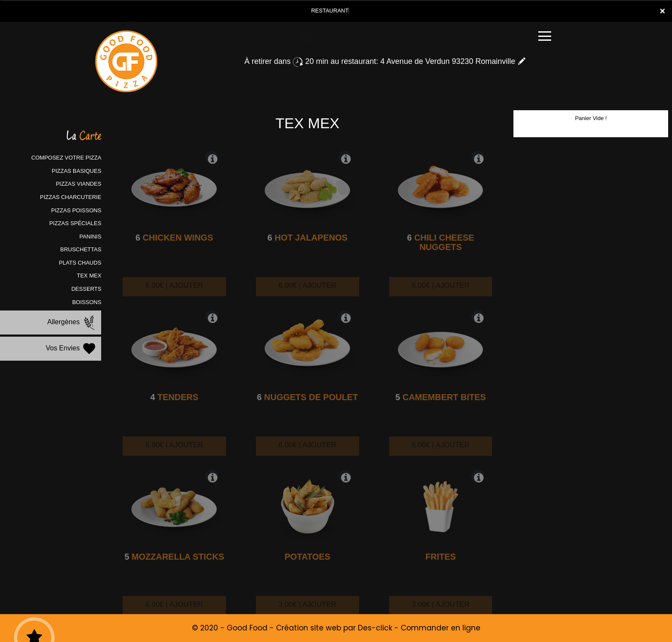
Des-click (375, 628)
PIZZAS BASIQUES (77, 171)
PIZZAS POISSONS (76, 210)
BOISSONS (87, 302)
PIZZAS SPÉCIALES (75, 223)
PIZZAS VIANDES (78, 184)
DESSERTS (86, 289)
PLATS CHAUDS (80, 263)
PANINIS (90, 237)
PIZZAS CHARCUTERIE (70, 197)
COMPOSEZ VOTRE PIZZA (66, 158)
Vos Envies (72, 349)
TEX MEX (89, 276)
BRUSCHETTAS (81, 249)
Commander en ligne (441, 628)
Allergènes (72, 323)
